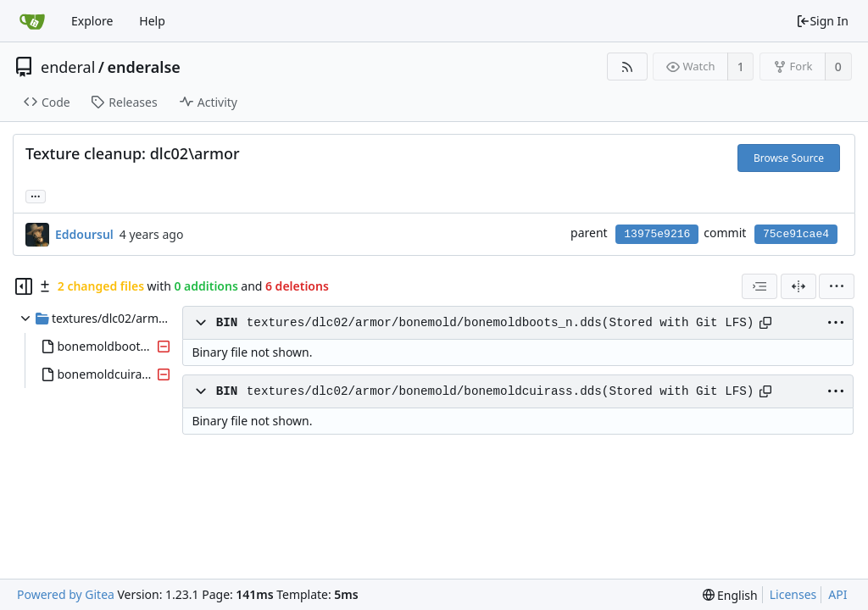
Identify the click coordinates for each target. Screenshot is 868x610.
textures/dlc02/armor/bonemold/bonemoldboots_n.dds (424, 323)
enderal (68, 67)
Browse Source (789, 158)
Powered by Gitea (66, 594)
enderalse (144, 67)
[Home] (32, 21)
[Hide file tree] (24, 286)
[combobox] (759, 286)
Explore (92, 21)
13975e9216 (657, 234)
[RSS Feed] (627, 67)
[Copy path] (765, 323)
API (837, 594)
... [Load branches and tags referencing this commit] (36, 195)
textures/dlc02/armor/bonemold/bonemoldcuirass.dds (424, 391)
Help (152, 21)
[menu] (837, 286)
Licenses (793, 594)
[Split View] (798, 286)
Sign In (822, 21)
